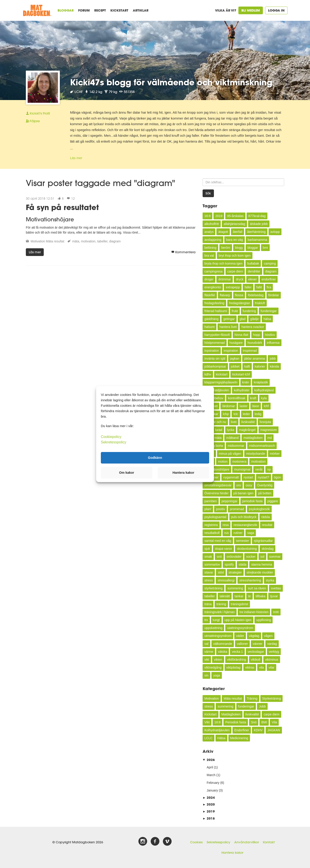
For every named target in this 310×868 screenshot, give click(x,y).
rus (226, 533)
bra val (209, 256)
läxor (256, 406)
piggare (273, 501)
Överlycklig (265, 485)
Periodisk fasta (236, 722)
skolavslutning (247, 549)
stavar (209, 572)
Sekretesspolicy (218, 842)
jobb (273, 359)
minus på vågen (230, 454)
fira (269, 287)
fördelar (274, 295)
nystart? (264, 477)
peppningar (230, 501)
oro (239, 485)
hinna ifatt (241, 335)
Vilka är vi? (226, 10)
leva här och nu (215, 422)
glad (242, 319)
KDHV (258, 730)
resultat (267, 525)
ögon (277, 477)
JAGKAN (274, 730)
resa (226, 525)
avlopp (275, 232)
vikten (218, 660)
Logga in (276, 10)
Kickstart (119, 10)
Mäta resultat (55, 241)
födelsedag (256, 295)
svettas (276, 588)
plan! (208, 509)
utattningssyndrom (240, 628)
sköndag (268, 549)
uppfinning (264, 620)
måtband (232, 438)
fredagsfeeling (214, 303)
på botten (265, 493)
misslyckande (256, 454)
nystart (248, 477)
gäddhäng (211, 319)
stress (209, 580)
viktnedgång (213, 667)
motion (223, 461)
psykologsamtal (215, 517)
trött (276, 612)
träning (221, 604)
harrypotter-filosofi (217, 335)
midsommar (236, 446)
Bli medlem (251, 10)
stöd (221, 572)
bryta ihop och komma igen (223, 263)
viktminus (272, 660)
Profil (38, 113)
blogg (239, 248)
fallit (259, 287)
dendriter (254, 271)
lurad (219, 430)
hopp (257, 335)
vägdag (254, 636)
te (249, 596)
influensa (273, 343)
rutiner (238, 533)
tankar (239, 596)
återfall (237, 232)
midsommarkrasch (262, 446)
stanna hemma (262, 564)
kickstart (222, 374)
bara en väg (235, 240)
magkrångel (247, 430)
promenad (237, 509)
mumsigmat (242, 469)
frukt (235, 311)
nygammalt (231, 477)
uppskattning (213, 628)
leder (246, 414)
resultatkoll (212, 533)
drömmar (225, 279)
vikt (207, 660)
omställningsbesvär (218, 485)
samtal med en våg (218, 541)
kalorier (260, 366)
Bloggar (66, 10)
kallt (247, 366)
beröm (226, 248)
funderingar (269, 311)
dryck (239, 279)
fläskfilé (210, 295)
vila (261, 667)
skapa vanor (223, 549)
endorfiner (269, 279)
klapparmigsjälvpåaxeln (221, 382)
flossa (239, 295)
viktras (250, 667)
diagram (115, 241)
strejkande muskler (260, 572)
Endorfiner (242, 730)
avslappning (213, 240)
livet (234, 422)
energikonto (213, 287)
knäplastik (261, 382)
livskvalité (248, 422)
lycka (231, 430)
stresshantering (250, 580)
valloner (242, 644)
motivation (88, 241)
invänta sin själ (215, 359)
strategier (235, 572)
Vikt (207, 722)
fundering (249, 311)
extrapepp (233, 287)
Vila (274, 722)
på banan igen (243, 493)
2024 (209, 797)
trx (206, 620)
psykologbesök (259, 509)
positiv (220, 509)
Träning (252, 698)
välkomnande (223, 644)
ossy (249, 485)
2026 (209, 760)
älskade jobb (259, 224)
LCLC (208, 738)
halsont (209, 327)
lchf (266, 406)
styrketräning (213, 588)
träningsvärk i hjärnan (220, 612)
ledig (258, 414)
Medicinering (239, 738)
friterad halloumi (216, 311)
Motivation (38, 241)
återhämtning (256, 232)
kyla (264, 398)
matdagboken (253, 438)
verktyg (274, 652)
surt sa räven (257, 588)
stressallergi (226, 580)
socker (251, 557)
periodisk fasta (252, 501)
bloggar (253, 248)
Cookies (196, 842)
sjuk (207, 549)
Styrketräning (271, 698)
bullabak (253, 263)
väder (240, 636)
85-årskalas (235, 216)
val (206, 644)
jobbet (235, 366)
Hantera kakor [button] (183, 473)
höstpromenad (215, 343)
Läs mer (76, 158)
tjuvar (274, 596)
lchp (226, 414)
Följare (33, 121)
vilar (271, 667)
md (270, 438)
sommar (275, 557)
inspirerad (250, 351)
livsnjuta (265, 422)
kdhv (208, 374)
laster (244, 406)
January (212, 790)
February (213, 783)
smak (208, 557)
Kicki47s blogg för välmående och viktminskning (171, 82)
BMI (264, 722)
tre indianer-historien (254, 612)
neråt (259, 469)
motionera (239, 461)
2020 (209, 804)
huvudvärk (255, 343)
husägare (236, 343)
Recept (100, 10)
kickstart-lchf (241, 374)
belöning (210, 248)
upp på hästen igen (238, 620)
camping (270, 263)
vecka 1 (237, 652)
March (211, 775)
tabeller (102, 241)
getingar (229, 319)
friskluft (260, 303)
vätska (223, 652)
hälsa (267, 319)
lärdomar (229, 406)
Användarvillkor (247, 842)
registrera (211, 525)
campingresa (213, 271)
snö (219, 557)
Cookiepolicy (111, 436)
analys (209, 232)
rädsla (266, 517)
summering (235, 588)
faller (248, 287)
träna (208, 604)
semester (242, 541)
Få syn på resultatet (62, 207)
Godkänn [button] (155, 458)
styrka (270, 580)
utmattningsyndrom (218, 636)
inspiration (231, 351)
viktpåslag (233, 667)
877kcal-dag (257, 216)
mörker (275, 454)
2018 (209, 818)
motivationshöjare (217, 469)
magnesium (269, 430)
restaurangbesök (245, 525)
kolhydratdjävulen (217, 390)
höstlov (270, 335)
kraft (253, 398)
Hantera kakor (232, 853)
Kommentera (183, 252)
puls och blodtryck (244, 517)
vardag (272, 644)
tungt (216, 620)
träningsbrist (240, 604)
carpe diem (235, 271)
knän (246, 382)
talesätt (225, 596)
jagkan (235, 359)
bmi (265, 248)
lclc (236, 414)
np (269, 469)
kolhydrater (242, 390)
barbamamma (257, 240)
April (210, 767)
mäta (76, 241)
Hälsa (221, 738)
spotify (229, 564)
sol (262, 557)
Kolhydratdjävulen (217, 730)
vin (206, 675)
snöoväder (234, 557)
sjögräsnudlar (263, 541)
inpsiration (212, 351)
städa (242, 564)
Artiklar (141, 10)
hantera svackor (253, 327)
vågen (268, 636)
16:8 (207, 216)
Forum (84, 10)
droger (209, 279)
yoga (217, 675)
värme (209, 652)
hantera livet (228, 327)
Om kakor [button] (127, 473)
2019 (219, 216)
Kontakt (269, 842)
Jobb (262, 706)
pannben (211, 501)
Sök (208, 193)
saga (251, 533)
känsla (274, 366)
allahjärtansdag (234, 224)
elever (252, 279)
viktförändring (237, 660)
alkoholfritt (212, 224)
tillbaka (261, 596)
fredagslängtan (240, 303)
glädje (254, 319)
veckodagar (256, 652)
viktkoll (256, 660)
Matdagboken (231, 714)
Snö (254, 722)
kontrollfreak (237, 398)
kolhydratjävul (264, 390)
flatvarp (225, 295)
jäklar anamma (254, 359)
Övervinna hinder (217, 493)
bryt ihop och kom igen (235, 256)
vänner (258, 644)
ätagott (223, 232)
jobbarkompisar (215, 366)
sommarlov (212, 564)
